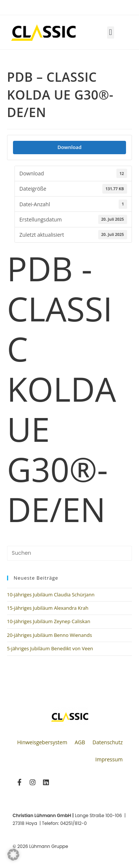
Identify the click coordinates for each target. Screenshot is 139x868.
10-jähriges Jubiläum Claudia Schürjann (51, 595)
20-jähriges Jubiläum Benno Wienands (49, 635)
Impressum (109, 759)
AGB (80, 742)
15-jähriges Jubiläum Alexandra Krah (48, 608)
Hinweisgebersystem (42, 742)
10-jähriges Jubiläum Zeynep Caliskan (49, 621)
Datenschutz (108, 742)
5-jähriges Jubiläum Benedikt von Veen (50, 648)
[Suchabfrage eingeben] (70, 553)
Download (69, 147)
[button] (111, 33)
